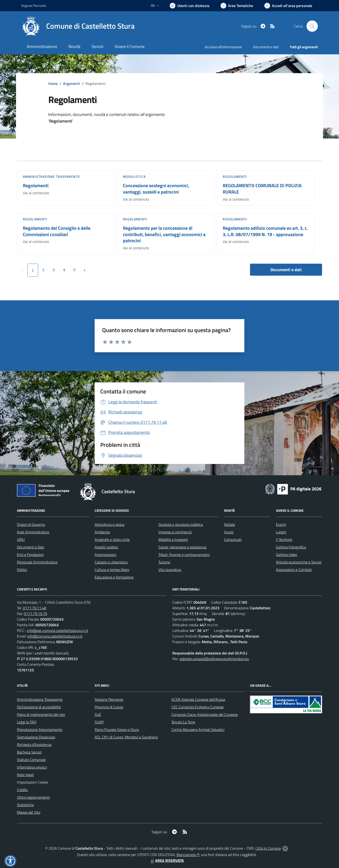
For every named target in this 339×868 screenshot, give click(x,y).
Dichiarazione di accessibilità (39, 707)
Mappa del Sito (29, 812)
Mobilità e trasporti (173, 539)
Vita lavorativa (170, 570)
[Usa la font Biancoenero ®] (190, 6)
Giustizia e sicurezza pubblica (181, 524)
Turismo (164, 562)
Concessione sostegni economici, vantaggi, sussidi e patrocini (156, 189)
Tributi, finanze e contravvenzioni (184, 555)
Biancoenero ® (188, 855)
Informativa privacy (32, 767)
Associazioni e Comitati (294, 570)
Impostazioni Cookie (32, 782)
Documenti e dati (286, 270)
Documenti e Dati (30, 547)
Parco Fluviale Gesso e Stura (117, 729)
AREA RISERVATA (167, 860)
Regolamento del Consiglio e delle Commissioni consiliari (57, 231)
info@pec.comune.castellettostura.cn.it (57, 630)
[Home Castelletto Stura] (78, 26)
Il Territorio (284, 539)
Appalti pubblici (106, 547)
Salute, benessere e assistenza (182, 547)
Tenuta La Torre (183, 722)
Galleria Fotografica (291, 547)
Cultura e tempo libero (112, 570)
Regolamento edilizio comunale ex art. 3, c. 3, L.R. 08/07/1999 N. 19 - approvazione (265, 231)
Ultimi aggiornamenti (33, 797)
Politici (22, 570)
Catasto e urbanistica (111, 562)
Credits (22, 790)
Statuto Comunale (31, 760)
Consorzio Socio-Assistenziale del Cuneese (205, 714)
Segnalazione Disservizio (36, 737)
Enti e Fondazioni (30, 555)
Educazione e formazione (114, 577)
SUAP (99, 722)
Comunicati (233, 539)
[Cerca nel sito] (312, 26)
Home (53, 83)
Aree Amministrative (33, 532)
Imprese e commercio (175, 532)
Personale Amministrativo (37, 562)
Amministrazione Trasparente (40, 699)
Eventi (281, 524)
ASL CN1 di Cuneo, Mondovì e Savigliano (126, 737)
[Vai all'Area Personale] (288, 6)
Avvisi (229, 532)
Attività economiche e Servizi (299, 562)
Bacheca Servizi (29, 752)
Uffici (21, 539)
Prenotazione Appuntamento (40, 729)
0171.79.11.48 (34, 608)
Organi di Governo (31, 524)
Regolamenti (36, 185)
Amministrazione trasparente (51, 176)
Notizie (230, 524)
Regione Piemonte (109, 699)
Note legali (25, 775)
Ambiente (102, 532)
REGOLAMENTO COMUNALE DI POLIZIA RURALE (262, 189)
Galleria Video (287, 555)
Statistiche (25, 805)
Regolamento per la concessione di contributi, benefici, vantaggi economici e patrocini (164, 234)
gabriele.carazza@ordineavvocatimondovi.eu (214, 659)
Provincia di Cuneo (109, 707)
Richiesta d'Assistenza (34, 745)
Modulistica (134, 176)
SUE (98, 714)
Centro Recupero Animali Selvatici (198, 729)
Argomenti (72, 83)
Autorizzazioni (105, 555)
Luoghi (281, 532)
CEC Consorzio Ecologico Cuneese (198, 707)
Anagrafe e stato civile (112, 539)
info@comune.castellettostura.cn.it (55, 636)
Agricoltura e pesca (109, 524)
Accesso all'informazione (223, 47)
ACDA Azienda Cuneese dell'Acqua (198, 699)
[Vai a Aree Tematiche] (237, 6)
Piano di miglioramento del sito (41, 714)
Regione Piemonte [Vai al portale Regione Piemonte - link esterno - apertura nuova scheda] (34, 6)
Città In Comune (268, 848)
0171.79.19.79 (35, 614)
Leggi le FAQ (27, 722)
